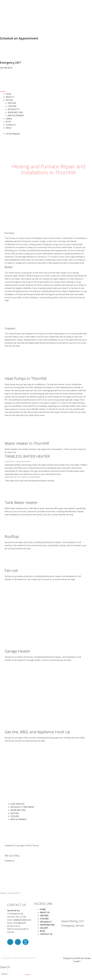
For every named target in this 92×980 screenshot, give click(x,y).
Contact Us (11, 125)
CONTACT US (46, 934)
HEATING (12, 103)
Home (8, 94)
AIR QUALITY (13, 109)
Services (9, 100)
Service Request (13, 134)
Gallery (9, 119)
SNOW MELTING (15, 112)
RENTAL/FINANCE (16, 115)
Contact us (9, 861)
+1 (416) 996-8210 (13, 893)
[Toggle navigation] (3, 91)
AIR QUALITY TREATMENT (22, 807)
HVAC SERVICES (17, 804)
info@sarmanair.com (22, 920)
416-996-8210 (20, 923)
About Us (10, 97)
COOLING (12, 106)
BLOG (8, 122)
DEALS (9, 128)
